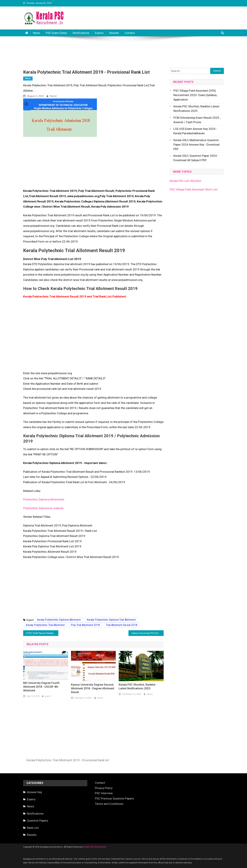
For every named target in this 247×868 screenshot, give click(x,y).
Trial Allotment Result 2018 (122, 625)
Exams (99, 33)
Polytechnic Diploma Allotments (44, 499)
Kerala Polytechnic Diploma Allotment (59, 620)
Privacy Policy (104, 788)
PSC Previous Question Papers (114, 798)
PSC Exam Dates (56, 33)
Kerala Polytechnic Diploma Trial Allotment (111, 620)
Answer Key (34, 792)
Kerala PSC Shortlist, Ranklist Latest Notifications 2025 (137, 687)
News (37, 33)
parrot (53, 96)
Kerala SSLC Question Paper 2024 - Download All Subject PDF (196, 158)
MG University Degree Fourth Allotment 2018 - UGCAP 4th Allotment (41, 687)
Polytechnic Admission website (43, 508)
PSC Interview (104, 793)
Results (114, 33)
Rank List (33, 828)
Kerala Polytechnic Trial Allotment (45, 625)
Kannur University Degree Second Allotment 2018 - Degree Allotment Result (93, 688)
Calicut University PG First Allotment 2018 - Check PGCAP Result (147, 633)
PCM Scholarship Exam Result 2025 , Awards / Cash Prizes (197, 120)
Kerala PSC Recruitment (95, 847)
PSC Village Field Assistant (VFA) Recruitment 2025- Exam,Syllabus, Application (195, 95)
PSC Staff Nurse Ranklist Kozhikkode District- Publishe (43, 633)
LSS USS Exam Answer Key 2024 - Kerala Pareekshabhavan (195, 131)
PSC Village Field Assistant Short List (194, 189)
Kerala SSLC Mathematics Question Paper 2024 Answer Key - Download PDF (196, 145)
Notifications (81, 33)
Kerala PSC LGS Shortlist (185, 181)
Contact (130, 33)
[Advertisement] (123, 49)
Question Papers (38, 821)
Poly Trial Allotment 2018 (85, 625)
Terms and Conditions (109, 804)
